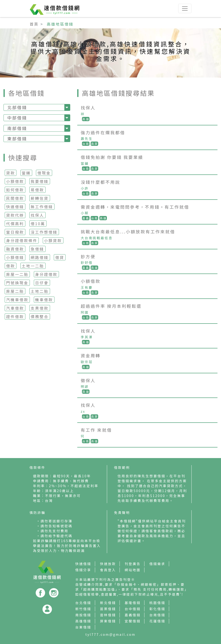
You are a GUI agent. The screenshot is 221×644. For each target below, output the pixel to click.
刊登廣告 (133, 564)
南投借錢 (83, 615)
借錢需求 (157, 564)
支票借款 (40, 308)
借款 (11, 266)
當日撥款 (15, 232)
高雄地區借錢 (60, 24)
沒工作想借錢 (44, 232)
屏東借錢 (108, 621)
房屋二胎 (15, 291)
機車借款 (44, 300)
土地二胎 (40, 291)
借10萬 (38, 224)
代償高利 (15, 224)
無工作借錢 (42, 207)
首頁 (34, 24)
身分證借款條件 (22, 240)
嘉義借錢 (133, 615)
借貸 (60, 257)
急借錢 (37, 249)
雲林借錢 (108, 615)
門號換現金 (17, 283)
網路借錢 (40, 257)
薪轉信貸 (40, 198)
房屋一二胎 (17, 274)
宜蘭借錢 (133, 621)
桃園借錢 (157, 603)
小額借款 (15, 181)
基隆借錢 (133, 603)
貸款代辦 (15, 215)
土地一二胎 (33, 266)
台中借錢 (133, 609)
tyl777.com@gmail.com (110, 634)
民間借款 (15, 198)
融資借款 (15, 249)
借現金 (44, 173)
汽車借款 (15, 308)
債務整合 (40, 316)
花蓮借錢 (157, 621)
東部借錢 (17, 139)
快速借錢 (15, 207)
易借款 (37, 190)
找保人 (37, 215)
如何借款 (15, 190)
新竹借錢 (83, 609)
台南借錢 (157, 615)
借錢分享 (83, 570)
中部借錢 (17, 118)
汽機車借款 (17, 300)
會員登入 (108, 570)
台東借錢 (83, 627)
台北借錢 (83, 603)
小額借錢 (15, 257)
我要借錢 (40, 181)
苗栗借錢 (108, 609)
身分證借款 (46, 274)
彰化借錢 (157, 609)
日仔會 (42, 283)
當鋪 (26, 173)
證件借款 (15, 316)
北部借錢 (17, 107)
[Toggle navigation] (185, 8)
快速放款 (108, 564)
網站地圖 (133, 570)
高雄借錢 (83, 621)
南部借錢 (17, 128)
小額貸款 (53, 240)
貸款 (11, 173)
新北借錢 (108, 603)
